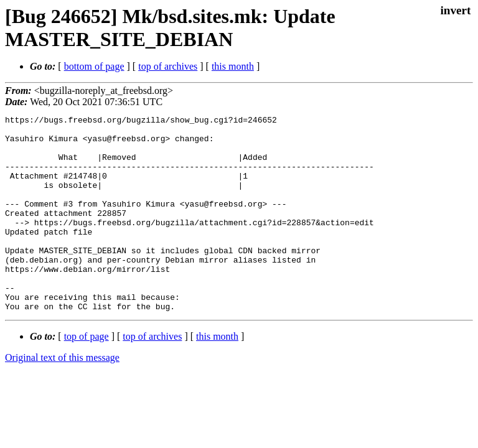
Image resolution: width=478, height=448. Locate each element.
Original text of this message (62, 397)
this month (233, 66)
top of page (87, 376)
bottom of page (94, 66)
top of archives (168, 66)
